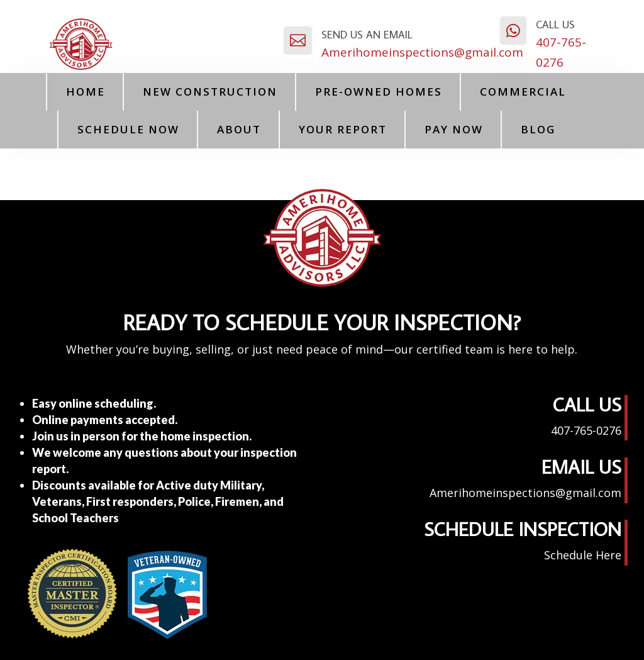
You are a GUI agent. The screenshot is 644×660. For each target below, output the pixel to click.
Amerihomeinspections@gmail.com (422, 52)
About (239, 129)
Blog (538, 129)
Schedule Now (128, 129)
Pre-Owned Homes (379, 92)
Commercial (523, 92)
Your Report (343, 129)
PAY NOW (454, 129)
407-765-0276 (586, 430)
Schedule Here (583, 555)
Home (86, 92)
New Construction (210, 92)
